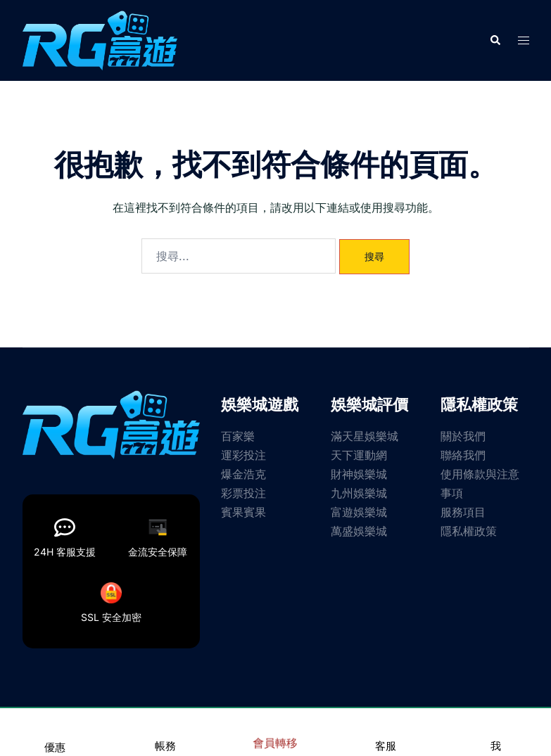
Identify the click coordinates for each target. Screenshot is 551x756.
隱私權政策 (469, 531)
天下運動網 (359, 455)
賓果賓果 (243, 512)
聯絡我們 (463, 455)
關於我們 (463, 436)
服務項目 (463, 512)
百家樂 (238, 436)
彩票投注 (243, 493)
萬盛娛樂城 (359, 531)
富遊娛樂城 (359, 512)
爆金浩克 (243, 474)
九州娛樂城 (359, 493)
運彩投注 (243, 455)
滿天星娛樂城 (365, 436)
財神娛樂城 (359, 474)
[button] (495, 40)
